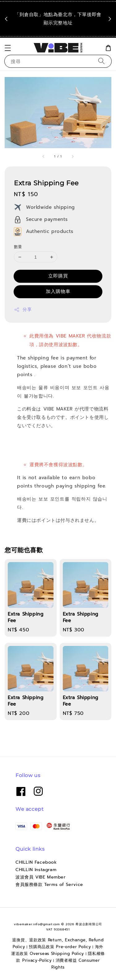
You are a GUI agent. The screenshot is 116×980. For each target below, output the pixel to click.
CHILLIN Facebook (36, 862)
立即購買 (58, 276)
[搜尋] (101, 61)
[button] (8, 48)
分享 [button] (23, 309)
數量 (18, 247)
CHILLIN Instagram (36, 870)
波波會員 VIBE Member (41, 877)
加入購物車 (58, 291)
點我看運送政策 (60, 31)
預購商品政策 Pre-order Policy (60, 947)
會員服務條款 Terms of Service (49, 885)
